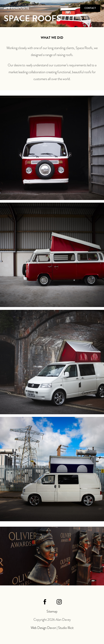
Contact (90, 8)
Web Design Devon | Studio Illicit (52, 628)
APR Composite (17, 8)
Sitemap (52, 611)
